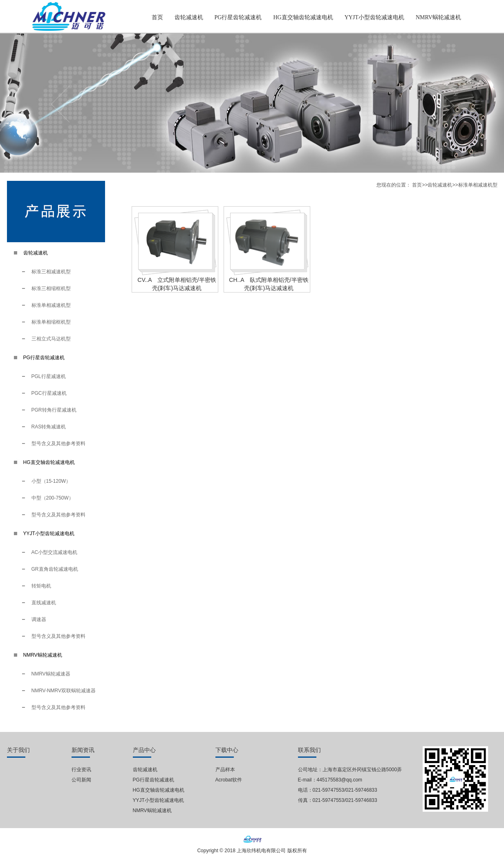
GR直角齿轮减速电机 (55, 569)
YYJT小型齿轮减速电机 (374, 17)
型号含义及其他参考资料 (58, 444)
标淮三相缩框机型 (51, 288)
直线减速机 (44, 603)
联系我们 (309, 750)
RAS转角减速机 (49, 427)
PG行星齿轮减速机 (238, 17)
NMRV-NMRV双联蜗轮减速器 (64, 691)
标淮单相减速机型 (51, 305)
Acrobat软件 (229, 780)
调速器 (39, 619)
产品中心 (144, 750)
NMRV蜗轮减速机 (438, 17)
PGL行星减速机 (49, 376)
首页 (157, 17)
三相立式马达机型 (51, 339)
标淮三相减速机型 (51, 272)
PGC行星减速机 (49, 393)
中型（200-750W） (53, 498)
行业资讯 (81, 770)
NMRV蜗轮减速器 (51, 674)
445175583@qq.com (340, 780)
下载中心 (227, 750)
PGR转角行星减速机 (54, 410)
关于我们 (18, 750)
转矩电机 (41, 586)
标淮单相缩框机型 (51, 322)
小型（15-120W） (51, 481)
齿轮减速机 (189, 17)
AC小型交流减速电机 (55, 552)
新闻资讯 (83, 750)
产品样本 (225, 770)
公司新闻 (81, 780)
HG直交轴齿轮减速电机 (303, 17)
